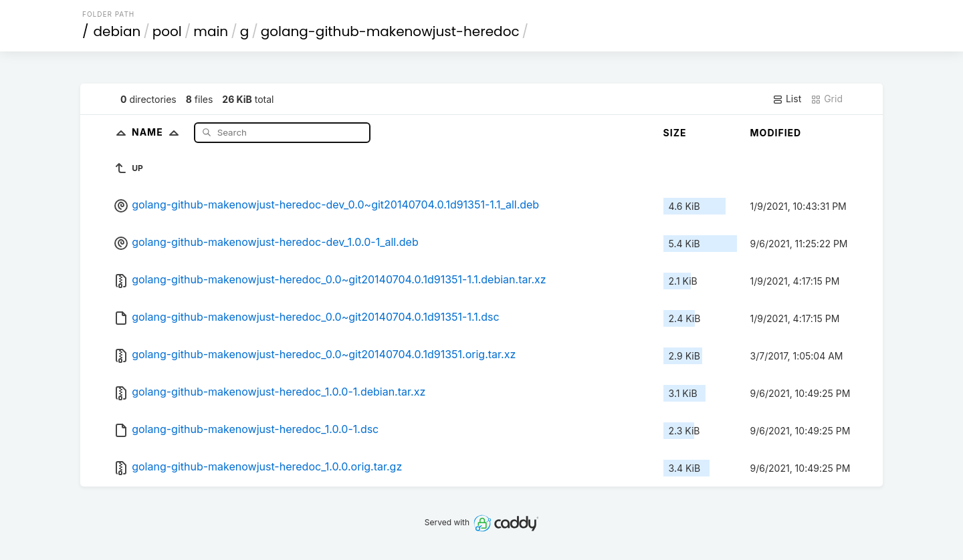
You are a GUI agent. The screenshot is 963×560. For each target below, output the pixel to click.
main (211, 31)
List (787, 99)
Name (158, 132)
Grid (827, 99)
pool (167, 31)
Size (675, 133)
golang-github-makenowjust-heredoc (390, 31)
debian (117, 31)
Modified (776, 133)
